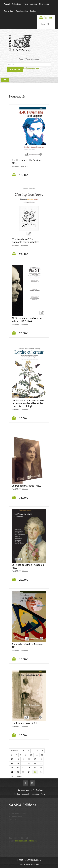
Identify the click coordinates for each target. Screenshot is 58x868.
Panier (48, 18)
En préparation (22, 11)
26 (18, 768)
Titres (26, 4)
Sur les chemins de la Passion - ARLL (28, 646)
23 (35, 763)
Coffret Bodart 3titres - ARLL (26, 486)
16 (29, 759)
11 (36, 755)
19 (12, 763)
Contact (33, 11)
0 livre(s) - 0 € (45, 24)
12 (42, 755)
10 (31, 755)
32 (18, 772)
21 (23, 763)
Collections (17, 4)
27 (23, 768)
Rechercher (15, 69)
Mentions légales (39, 794)
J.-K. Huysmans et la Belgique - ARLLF (28, 162)
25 (12, 768)
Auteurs (34, 4)
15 (23, 759)
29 (35, 768)
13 (12, 759)
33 (23, 772)
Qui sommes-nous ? (26, 790)
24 (41, 763)
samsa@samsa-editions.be (26, 841)
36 (41, 772)
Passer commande (32, 59)
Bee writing (9, 11)
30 (41, 768)
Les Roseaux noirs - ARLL (25, 723)
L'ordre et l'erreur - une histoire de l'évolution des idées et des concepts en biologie (28, 403)
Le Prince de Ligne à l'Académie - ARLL (29, 566)
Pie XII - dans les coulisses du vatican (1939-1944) (27, 320)
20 (18, 763)
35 (35, 772)
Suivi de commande (22, 794)
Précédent (15, 751)
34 (29, 772)
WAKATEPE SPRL (33, 864)
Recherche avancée (31, 68)
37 (12, 776)
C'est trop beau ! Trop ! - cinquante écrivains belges (26, 241)
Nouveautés (44, 4)
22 (29, 763)
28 (29, 768)
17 (35, 759)
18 (41, 759)
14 (18, 759)
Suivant (20, 776)
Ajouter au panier (14, 175)
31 (12, 772)
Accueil (7, 4)
